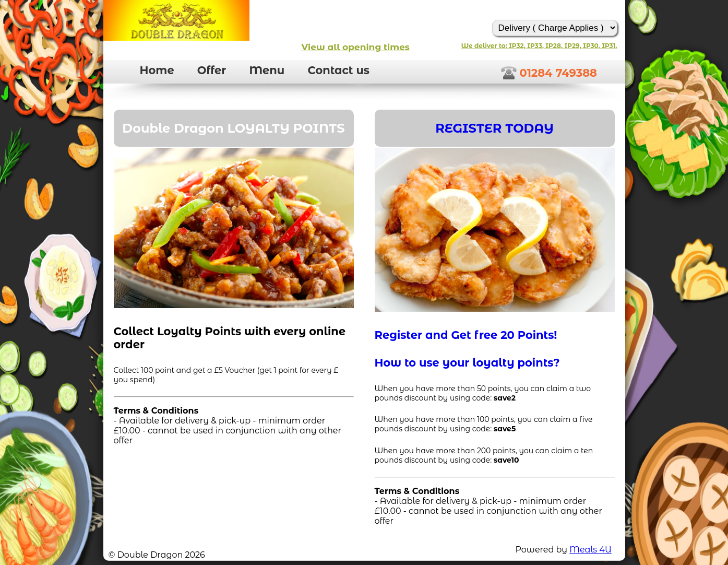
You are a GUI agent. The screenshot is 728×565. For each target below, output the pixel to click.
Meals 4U (590, 550)
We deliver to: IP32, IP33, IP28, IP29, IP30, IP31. (539, 46)
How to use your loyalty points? (467, 363)
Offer (212, 70)
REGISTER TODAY (494, 128)
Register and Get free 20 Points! (466, 335)
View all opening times (356, 47)
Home (157, 70)
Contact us (338, 70)
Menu (267, 70)
